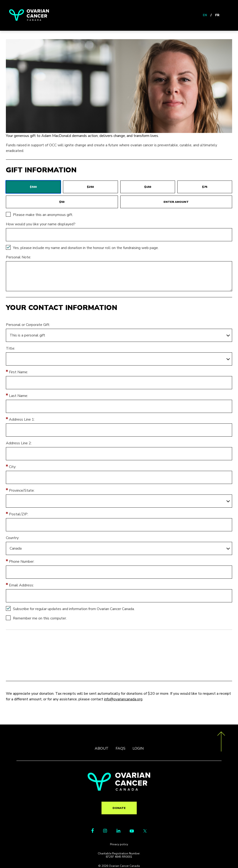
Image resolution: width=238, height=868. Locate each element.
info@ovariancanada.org (123, 699)
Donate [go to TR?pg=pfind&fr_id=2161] (119, 808)
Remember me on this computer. (40, 618)
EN (205, 15)
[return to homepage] (119, 789)
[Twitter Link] (145, 831)
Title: (10, 348)
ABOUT (102, 748)
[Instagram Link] (105, 831)
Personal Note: (18, 257)
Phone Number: (22, 562)
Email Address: (21, 585)
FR (217, 15)
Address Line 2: (19, 443)
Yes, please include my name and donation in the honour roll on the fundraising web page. (86, 248)
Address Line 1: (22, 419)
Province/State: (22, 491)
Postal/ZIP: (19, 514)
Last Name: (18, 396)
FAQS (121, 748)
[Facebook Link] (93, 832)
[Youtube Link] (132, 831)
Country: (13, 538)
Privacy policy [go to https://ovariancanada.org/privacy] (119, 844)
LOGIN (138, 748)
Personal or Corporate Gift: (28, 325)
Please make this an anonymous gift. (43, 215)
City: (13, 467)
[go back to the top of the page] (221, 742)
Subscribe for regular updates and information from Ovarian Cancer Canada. (74, 609)
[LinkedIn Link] (118, 831)
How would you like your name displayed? (41, 224)
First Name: (18, 372)
